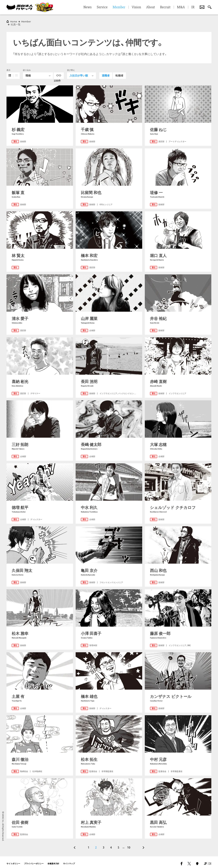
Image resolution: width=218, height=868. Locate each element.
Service (102, 7)
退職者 (106, 73)
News (88, 7)
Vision (136, 7)
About (151, 7)
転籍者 (119, 73)
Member (26, 22)
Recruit (165, 7)
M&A (181, 7)
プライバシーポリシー (34, 861)
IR (193, 7)
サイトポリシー (13, 861)
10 (129, 844)
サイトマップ (69, 861)
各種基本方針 (53, 861)
